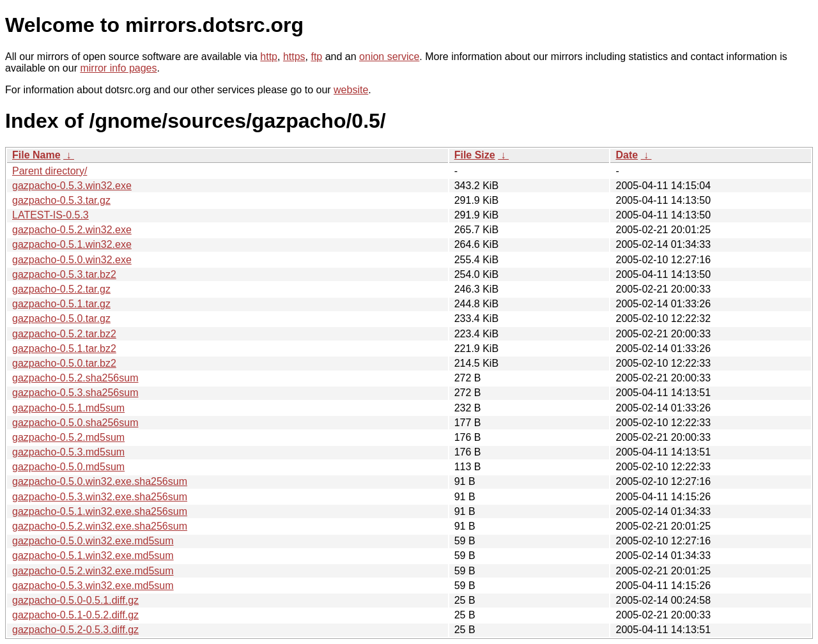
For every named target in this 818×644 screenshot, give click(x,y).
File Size (475, 155)
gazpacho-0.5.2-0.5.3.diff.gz (75, 630)
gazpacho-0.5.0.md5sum (68, 467)
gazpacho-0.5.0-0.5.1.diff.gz (75, 600)
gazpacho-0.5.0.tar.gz (61, 318)
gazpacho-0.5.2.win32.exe (72, 230)
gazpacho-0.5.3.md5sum (68, 452)
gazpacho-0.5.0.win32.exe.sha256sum (100, 481)
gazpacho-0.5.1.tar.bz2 (64, 349)
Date (627, 155)
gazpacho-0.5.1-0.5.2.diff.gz (75, 615)
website (351, 90)
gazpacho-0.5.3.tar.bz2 (64, 274)
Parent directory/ (50, 171)
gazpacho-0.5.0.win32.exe (72, 260)
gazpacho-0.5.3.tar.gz (61, 200)
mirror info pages (118, 68)
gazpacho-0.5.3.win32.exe (72, 186)
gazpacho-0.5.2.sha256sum (75, 378)
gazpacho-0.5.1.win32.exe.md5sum (93, 556)
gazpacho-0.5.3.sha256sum (75, 393)
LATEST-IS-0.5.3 (50, 215)
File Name (36, 155)
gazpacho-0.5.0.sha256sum (75, 423)
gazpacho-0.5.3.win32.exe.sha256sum (100, 497)
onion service (389, 57)
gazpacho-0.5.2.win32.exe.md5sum (93, 571)
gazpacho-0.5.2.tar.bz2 (64, 334)
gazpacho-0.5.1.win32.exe (72, 244)
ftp (316, 57)
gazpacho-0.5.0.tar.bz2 (64, 363)
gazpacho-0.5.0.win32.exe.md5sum (93, 541)
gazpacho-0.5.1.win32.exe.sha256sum (100, 511)
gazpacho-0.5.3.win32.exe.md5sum (93, 586)
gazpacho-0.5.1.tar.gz (61, 304)
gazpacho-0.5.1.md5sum (68, 408)
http (269, 57)
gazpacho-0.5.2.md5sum (68, 437)
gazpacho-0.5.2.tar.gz (61, 289)
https (294, 57)
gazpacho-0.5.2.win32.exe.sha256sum (100, 526)
